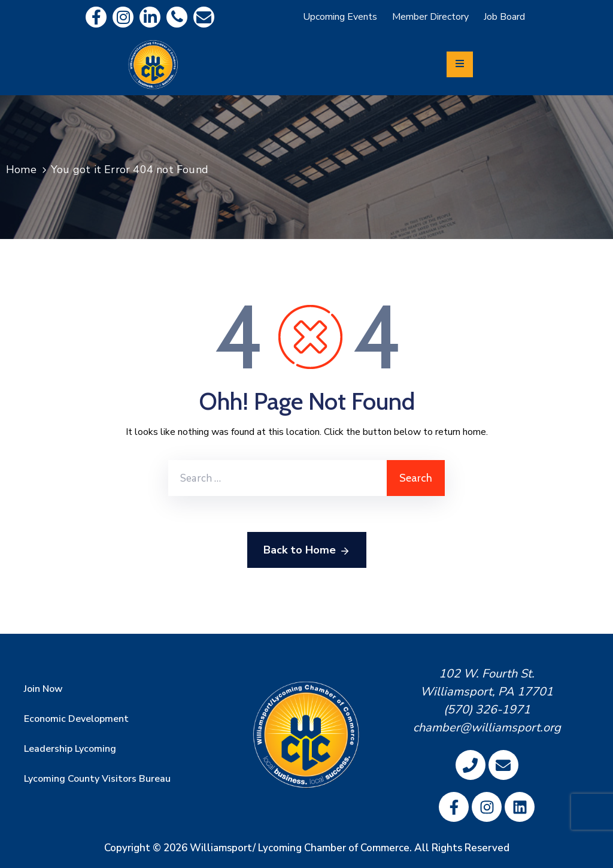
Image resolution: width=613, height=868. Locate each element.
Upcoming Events (340, 17)
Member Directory (430, 17)
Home (21, 170)
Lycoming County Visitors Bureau (97, 779)
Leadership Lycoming (70, 749)
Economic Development (76, 719)
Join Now (43, 689)
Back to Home (307, 551)
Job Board (504, 17)
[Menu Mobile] (460, 64)
